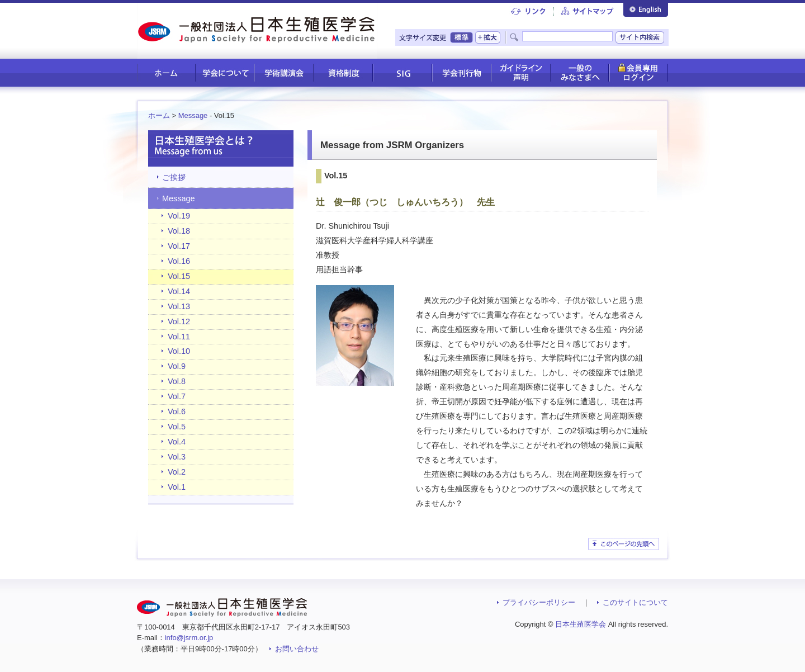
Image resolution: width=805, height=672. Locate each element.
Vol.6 (177, 411)
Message (193, 115)
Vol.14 (179, 291)
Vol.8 (177, 381)
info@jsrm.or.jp (189, 638)
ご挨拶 (174, 177)
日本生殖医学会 (581, 624)
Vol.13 (179, 306)
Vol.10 (179, 351)
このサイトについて (635, 602)
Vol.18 (179, 231)
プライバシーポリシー (539, 602)
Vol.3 (177, 457)
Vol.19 (179, 216)
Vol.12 (179, 321)
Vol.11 (179, 337)
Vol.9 (177, 366)
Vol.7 (177, 396)
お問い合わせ (297, 649)
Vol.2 (177, 472)
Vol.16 (179, 261)
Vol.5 (177, 427)
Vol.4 (177, 442)
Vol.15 (179, 276)
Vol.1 (177, 487)
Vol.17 (179, 246)
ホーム (159, 115)
